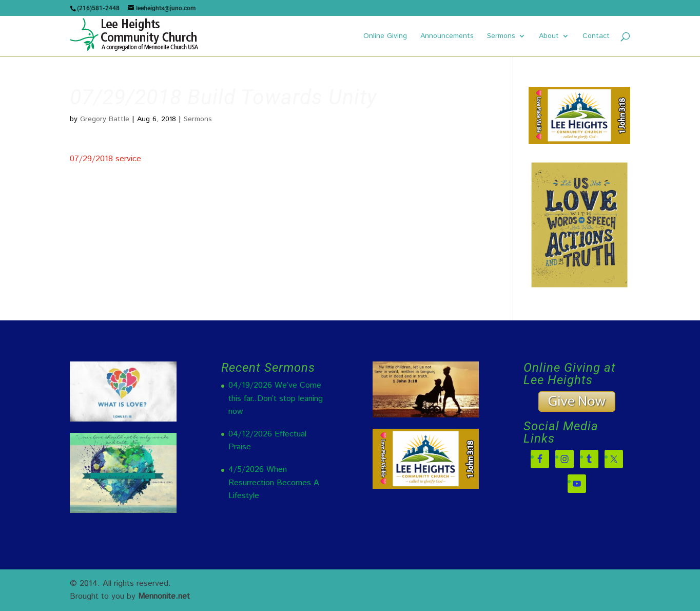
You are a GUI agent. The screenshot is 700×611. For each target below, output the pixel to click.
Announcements (447, 37)
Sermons (501, 37)
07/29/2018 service (105, 159)
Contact (596, 37)
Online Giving (385, 37)
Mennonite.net (164, 596)
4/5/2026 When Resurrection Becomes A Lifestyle (274, 483)
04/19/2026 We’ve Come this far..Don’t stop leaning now (276, 398)
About (549, 37)
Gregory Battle (105, 119)
